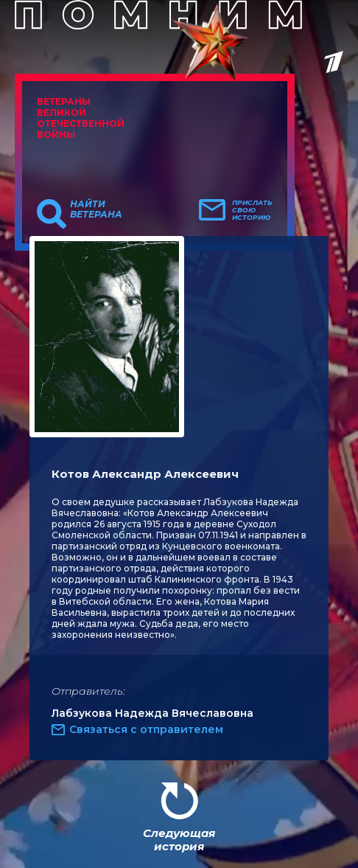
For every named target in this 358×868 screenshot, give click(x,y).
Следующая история (179, 840)
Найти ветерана (96, 209)
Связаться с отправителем (146, 729)
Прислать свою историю (252, 210)
